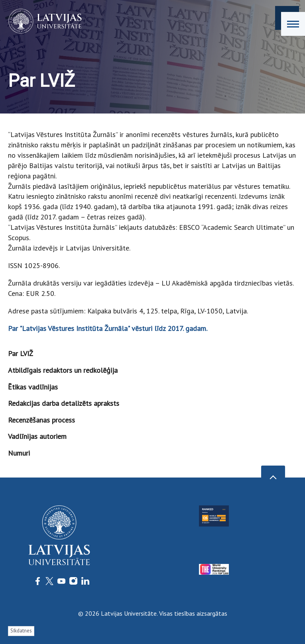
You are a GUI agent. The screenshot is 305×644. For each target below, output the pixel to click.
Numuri (19, 453)
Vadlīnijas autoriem (37, 436)
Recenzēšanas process (41, 420)
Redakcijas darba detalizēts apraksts (64, 403)
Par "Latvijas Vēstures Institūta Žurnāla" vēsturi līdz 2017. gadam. (108, 328)
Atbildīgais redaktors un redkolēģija (63, 370)
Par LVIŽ (21, 353)
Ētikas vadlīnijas (33, 387)
